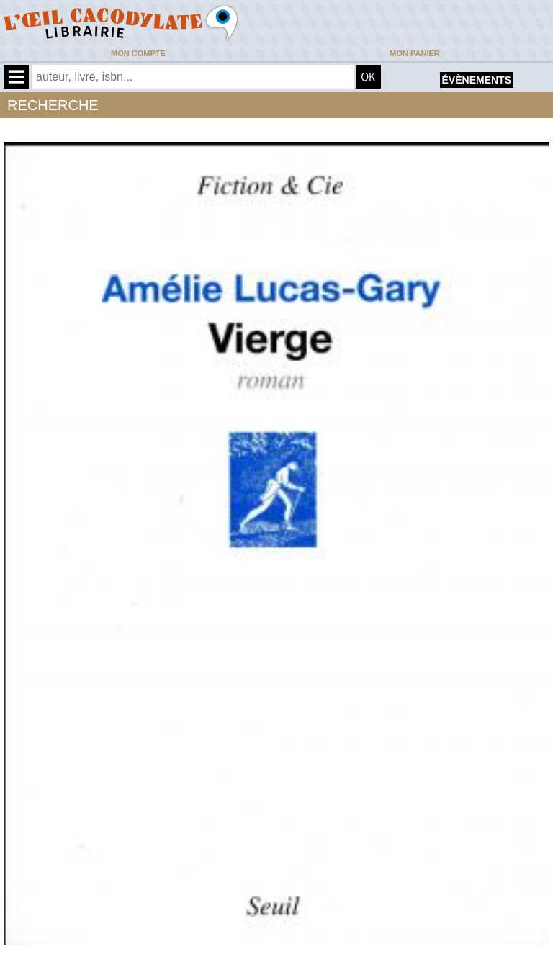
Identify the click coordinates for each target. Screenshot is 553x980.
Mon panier (414, 53)
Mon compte (138, 53)
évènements (477, 80)
